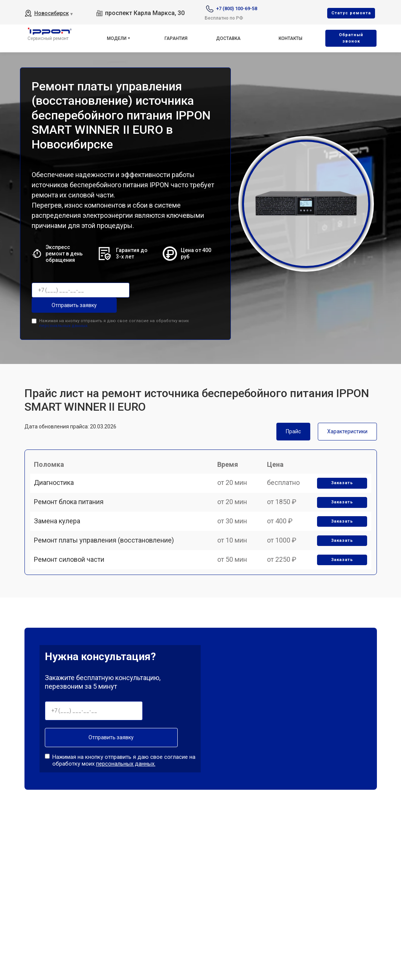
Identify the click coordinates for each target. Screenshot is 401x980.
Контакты (290, 38)
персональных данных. (64, 308)
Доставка (228, 38)
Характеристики (347, 414)
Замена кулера (61, 528)
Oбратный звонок (351, 38)
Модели (117, 38)
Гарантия (176, 38)
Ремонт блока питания (72, 502)
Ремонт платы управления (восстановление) (108, 554)
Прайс (293, 414)
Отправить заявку (167, 290)
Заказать (339, 476)
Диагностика (58, 476)
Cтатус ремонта (351, 13)
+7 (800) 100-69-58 (237, 8)
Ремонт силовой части (73, 580)
